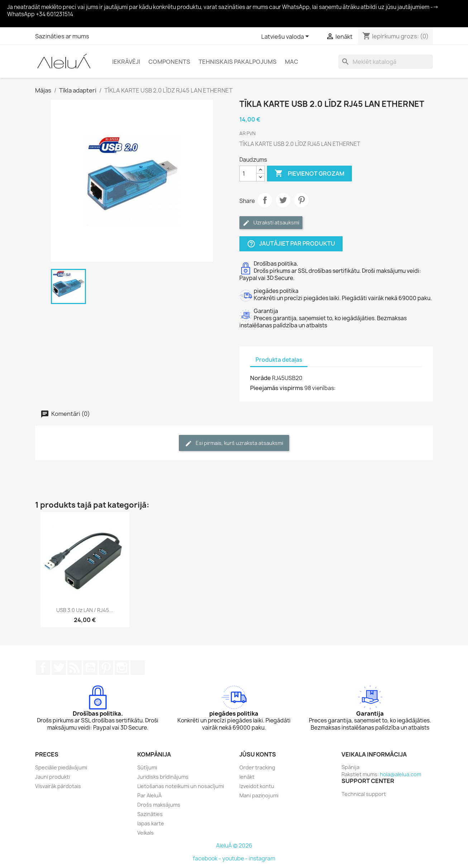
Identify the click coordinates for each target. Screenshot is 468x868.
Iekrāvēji (126, 62)
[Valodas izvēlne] (286, 37)
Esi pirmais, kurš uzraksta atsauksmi (234, 443)
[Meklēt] (386, 62)
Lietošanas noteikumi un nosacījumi (181, 786)
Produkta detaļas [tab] (279, 360)
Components (169, 62)
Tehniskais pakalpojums (238, 62)
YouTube (90, 668)
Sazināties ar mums (62, 36)
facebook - (207, 858)
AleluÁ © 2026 (234, 846)
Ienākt (247, 777)
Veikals (145, 833)
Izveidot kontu (257, 786)
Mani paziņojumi (259, 795)
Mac (292, 62)
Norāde (261, 378)
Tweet (283, 200)
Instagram (122, 668)
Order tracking (257, 767)
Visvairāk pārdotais (58, 786)
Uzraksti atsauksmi (271, 223)
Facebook (43, 668)
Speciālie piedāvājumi (61, 767)
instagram (262, 858)
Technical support (364, 794)
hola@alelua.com (400, 774)
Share (265, 200)
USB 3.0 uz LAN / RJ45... (85, 610)
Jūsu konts (258, 754)
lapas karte (151, 823)
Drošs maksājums (159, 805)
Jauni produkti (52, 777)
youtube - (235, 858)
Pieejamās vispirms (277, 388)
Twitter (59, 668)
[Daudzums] (248, 174)
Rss (75, 668)
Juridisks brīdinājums (163, 777)
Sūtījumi (147, 767)
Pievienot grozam (309, 174)
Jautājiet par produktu (291, 244)
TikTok (138, 668)
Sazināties (150, 814)
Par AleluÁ (149, 795)
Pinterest (301, 200)
